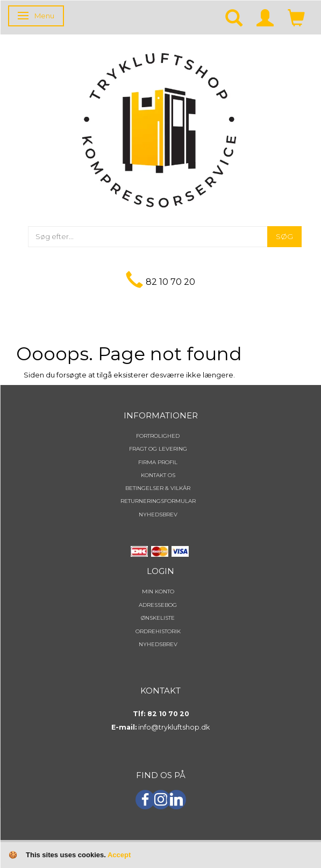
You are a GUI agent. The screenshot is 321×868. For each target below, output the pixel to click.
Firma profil (158, 462)
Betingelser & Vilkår (158, 488)
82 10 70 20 (170, 282)
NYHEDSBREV (158, 514)
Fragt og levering (158, 449)
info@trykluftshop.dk (174, 727)
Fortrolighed (158, 436)
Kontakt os (158, 475)
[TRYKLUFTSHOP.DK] (159, 129)
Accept (119, 855)
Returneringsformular (158, 501)
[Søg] (284, 237)
